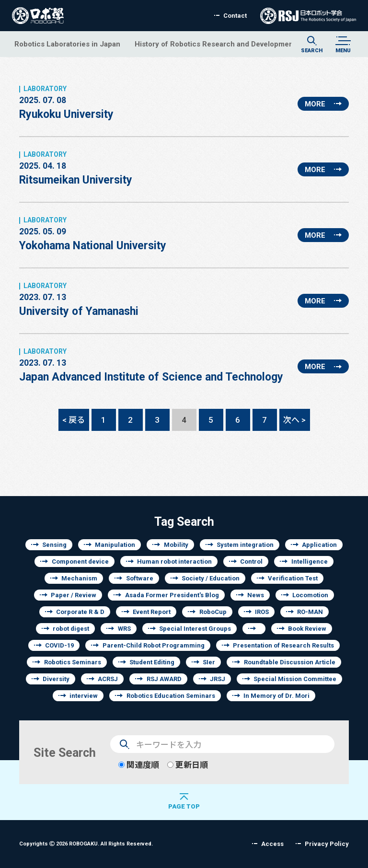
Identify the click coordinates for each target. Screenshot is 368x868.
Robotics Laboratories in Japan (67, 44)
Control (251, 561)
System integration (245, 545)
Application (319, 545)
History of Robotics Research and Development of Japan (231, 44)
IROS (262, 612)
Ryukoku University (66, 103)
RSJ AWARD (164, 679)
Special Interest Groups (195, 629)
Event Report (152, 612)
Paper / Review (74, 595)
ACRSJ (108, 679)
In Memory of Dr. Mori (276, 696)
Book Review (307, 629)
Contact (235, 16)
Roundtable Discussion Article (290, 662)
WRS (124, 629)
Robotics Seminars (73, 662)
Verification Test (293, 578)
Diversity (56, 679)
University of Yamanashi (79, 300)
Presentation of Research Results (283, 645)
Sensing (54, 545)
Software (140, 578)
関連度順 (139, 765)
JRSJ (218, 679)
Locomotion (310, 595)
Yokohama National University (93, 234)
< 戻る (74, 420)
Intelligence (310, 561)
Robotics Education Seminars (171, 696)
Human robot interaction (174, 561)
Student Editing (152, 662)
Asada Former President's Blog (172, 595)
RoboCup (213, 612)
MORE (315, 104)
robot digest (71, 629)
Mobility (176, 545)
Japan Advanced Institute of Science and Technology (151, 365)
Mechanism (79, 578)
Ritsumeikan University (76, 168)
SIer (209, 662)
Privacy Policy (327, 844)
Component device (80, 561)
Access (272, 844)
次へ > (294, 420)
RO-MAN (310, 612)
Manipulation (115, 545)
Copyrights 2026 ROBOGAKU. (86, 843)
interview (84, 696)
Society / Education (211, 578)
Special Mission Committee (295, 679)
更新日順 (188, 765)
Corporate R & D (80, 612)
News (256, 595)
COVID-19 (59, 645)
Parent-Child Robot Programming (154, 645)
